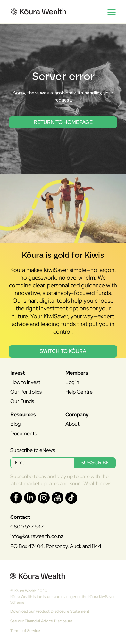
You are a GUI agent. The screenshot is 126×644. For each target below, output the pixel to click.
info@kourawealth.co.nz (37, 536)
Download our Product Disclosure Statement (50, 611)
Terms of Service (25, 631)
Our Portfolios (26, 392)
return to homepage (63, 122)
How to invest (25, 382)
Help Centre (79, 392)
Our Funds (22, 401)
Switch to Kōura (63, 351)
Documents (24, 433)
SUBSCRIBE (95, 463)
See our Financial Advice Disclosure (41, 621)
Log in (72, 382)
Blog (15, 424)
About (72, 424)
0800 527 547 (27, 527)
